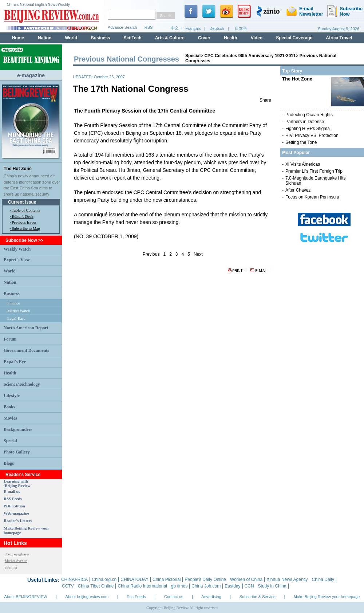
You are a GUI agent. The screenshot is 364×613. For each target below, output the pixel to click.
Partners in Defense (305, 122)
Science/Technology (22, 384)
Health (10, 373)
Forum (10, 339)
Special (10, 441)
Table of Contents (26, 210)
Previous (151, 254)
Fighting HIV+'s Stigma (308, 129)
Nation (10, 282)
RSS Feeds (13, 499)
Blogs (9, 463)
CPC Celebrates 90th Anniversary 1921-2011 (250, 56)
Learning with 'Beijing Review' (18, 483)
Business (12, 294)
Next (198, 254)
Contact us (174, 597)
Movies (10, 418)
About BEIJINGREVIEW (26, 597)
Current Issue (22, 202)
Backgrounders (18, 429)
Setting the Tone (301, 142)
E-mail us (12, 491)
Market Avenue (16, 561)
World (10, 271)
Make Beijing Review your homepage (327, 597)
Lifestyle (12, 396)
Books (9, 407)
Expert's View (17, 260)
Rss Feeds (136, 597)
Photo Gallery (17, 452)
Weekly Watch (17, 249)
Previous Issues (24, 222)
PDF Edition (14, 506)
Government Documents (26, 350)
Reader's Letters (18, 520)
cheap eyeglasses (17, 554)
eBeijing (11, 567)
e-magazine (31, 75)
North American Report (26, 328)
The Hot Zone (18, 169)
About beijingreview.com (87, 597)
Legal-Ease (16, 318)
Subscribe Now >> (24, 240)
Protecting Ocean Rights (309, 115)
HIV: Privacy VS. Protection (312, 135)
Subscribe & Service (258, 597)
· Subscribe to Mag (25, 228)
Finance (14, 303)
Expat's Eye (15, 362)
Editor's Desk (23, 216)
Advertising (211, 597)
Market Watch (19, 311)
